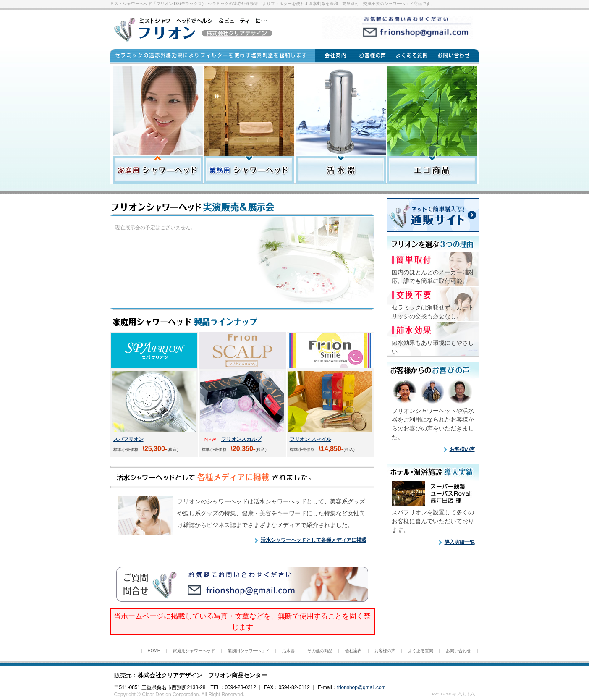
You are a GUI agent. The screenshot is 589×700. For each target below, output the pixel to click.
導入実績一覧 (460, 542)
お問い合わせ (458, 651)
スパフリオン (128, 439)
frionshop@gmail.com (361, 687)
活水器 (288, 651)
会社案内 (353, 651)
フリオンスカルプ (241, 439)
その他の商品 (320, 651)
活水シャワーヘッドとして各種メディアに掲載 (314, 540)
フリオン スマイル (310, 439)
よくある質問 (421, 651)
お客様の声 (462, 449)
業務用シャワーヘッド (249, 651)
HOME (154, 651)
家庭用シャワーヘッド (194, 651)
